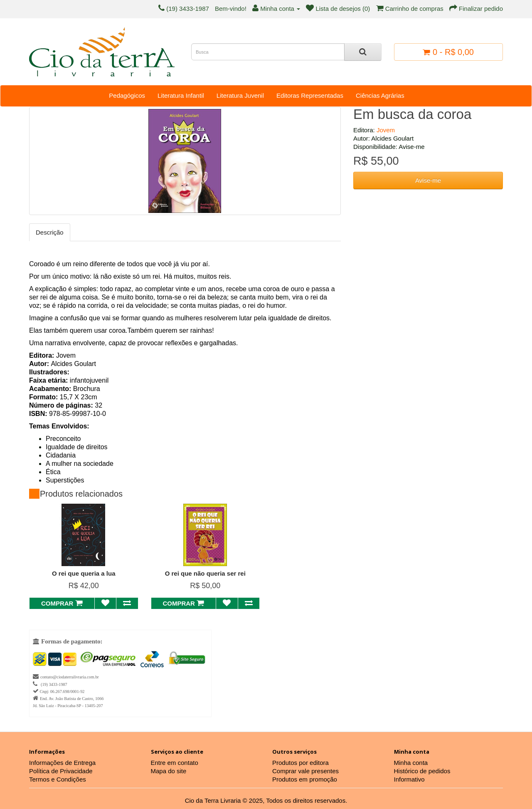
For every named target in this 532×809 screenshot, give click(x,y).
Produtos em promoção (305, 779)
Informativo (409, 779)
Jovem (386, 130)
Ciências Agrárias (380, 95)
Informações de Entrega (62, 763)
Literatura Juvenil (240, 95)
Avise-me (428, 180)
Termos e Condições (58, 779)
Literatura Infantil (181, 95)
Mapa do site (169, 771)
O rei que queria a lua (84, 573)
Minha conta (411, 763)
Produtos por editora (300, 763)
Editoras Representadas (310, 95)
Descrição (50, 232)
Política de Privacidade (61, 771)
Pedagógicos (127, 95)
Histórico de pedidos (422, 771)
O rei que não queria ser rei (205, 573)
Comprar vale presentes (305, 771)
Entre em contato (175, 763)
